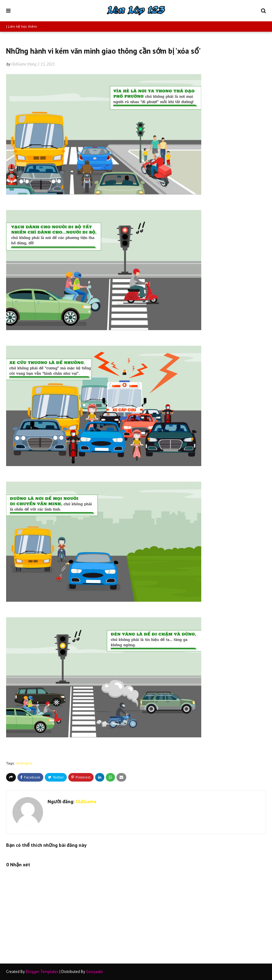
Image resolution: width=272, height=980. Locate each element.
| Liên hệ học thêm (21, 26)
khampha (24, 763)
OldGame (19, 64)
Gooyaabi (94, 972)
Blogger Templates (42, 972)
